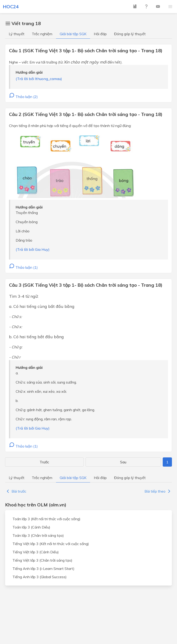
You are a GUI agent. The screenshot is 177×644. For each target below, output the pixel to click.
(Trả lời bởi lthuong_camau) (39, 79)
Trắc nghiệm (42, 34)
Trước (44, 462)
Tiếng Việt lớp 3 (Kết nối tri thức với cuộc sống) (51, 544)
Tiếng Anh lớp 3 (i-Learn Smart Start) (43, 569)
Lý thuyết (17, 34)
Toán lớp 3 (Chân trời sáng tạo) (38, 535)
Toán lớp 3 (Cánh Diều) (31, 527)
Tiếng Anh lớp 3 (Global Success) (40, 577)
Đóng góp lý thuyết (130, 34)
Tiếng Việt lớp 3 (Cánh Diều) (36, 552)
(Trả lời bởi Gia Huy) (33, 249)
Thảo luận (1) (23, 267)
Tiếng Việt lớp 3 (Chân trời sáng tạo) (42, 560)
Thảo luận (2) (23, 97)
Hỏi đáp (100, 34)
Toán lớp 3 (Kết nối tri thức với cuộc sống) (46, 519)
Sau (123, 462)
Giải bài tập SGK (73, 34)
